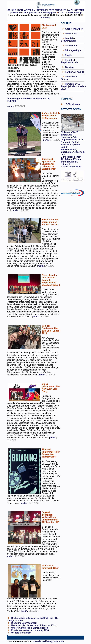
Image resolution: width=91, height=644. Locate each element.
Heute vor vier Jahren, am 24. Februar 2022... (34, 625)
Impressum (59, 641)
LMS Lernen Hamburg (70, 13)
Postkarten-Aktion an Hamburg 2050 (30, 630)
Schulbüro (46, 18)
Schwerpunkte (68, 41)
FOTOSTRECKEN (57, 10)
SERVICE (16, 13)
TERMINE (42, 10)
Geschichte (71, 46)
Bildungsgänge (73, 50)
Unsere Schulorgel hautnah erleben (29, 628)
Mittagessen (30, 13)
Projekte (69, 60)
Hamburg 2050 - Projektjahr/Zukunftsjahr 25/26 (74, 86)
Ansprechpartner (74, 29)
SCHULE (12, 10)
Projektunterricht (70, 62)
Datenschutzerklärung (42, 641)
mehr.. (11, 106)
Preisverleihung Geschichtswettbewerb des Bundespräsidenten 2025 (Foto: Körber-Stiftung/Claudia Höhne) (73, 157)
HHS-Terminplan (71, 104)
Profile (68, 55)
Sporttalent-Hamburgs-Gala (69, 136)
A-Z (70, 10)
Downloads (71, 34)
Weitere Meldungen (21, 633)
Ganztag (69, 67)
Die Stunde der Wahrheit (24, 623)
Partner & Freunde (75, 72)
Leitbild (69, 38)
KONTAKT (79, 10)
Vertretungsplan (47, 13)
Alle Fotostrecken (72, 167)
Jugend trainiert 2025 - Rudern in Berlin (73, 141)
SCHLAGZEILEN (27, 10)
